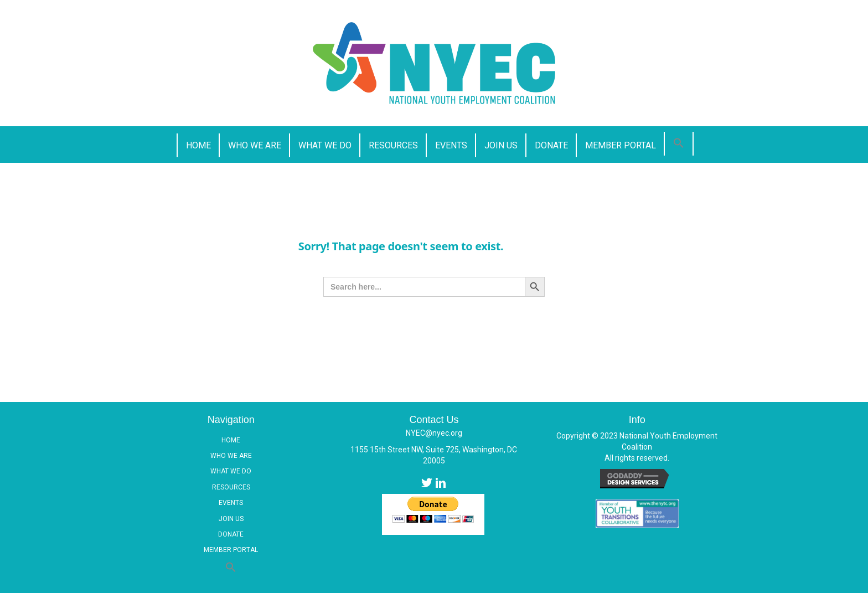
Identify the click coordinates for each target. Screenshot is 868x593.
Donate (231, 534)
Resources (231, 487)
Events (231, 503)
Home (231, 440)
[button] (679, 144)
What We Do (231, 471)
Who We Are (231, 456)
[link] (198, 145)
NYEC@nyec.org (434, 433)
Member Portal (231, 550)
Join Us (231, 519)
